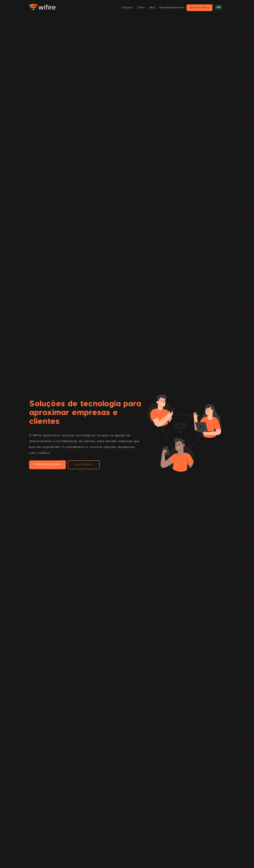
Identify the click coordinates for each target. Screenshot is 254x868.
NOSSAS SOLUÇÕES (47, 465)
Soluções (127, 8)
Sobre (141, 8)
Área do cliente (199, 8)
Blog (152, 8)
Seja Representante (172, 8)
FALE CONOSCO (84, 465)
